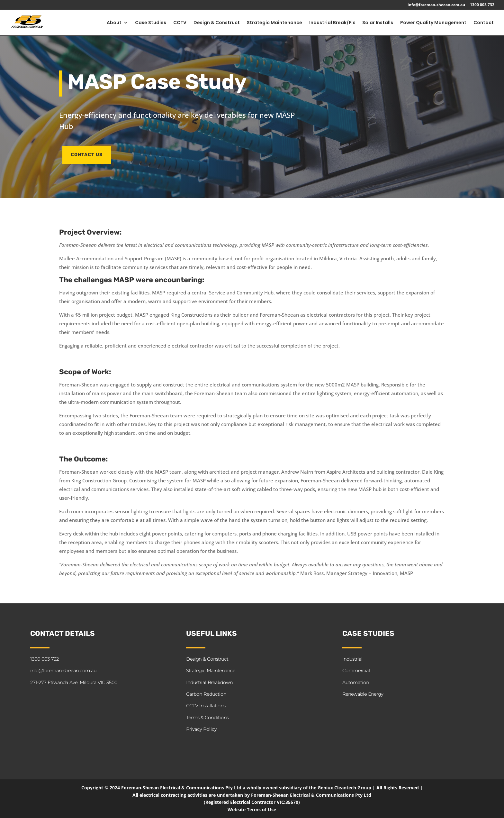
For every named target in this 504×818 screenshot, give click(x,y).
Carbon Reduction (206, 694)
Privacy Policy (201, 729)
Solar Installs (378, 23)
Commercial (356, 671)
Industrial (352, 659)
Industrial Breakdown (209, 683)
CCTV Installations (206, 706)
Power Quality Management (433, 23)
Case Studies (151, 23)
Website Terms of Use (252, 809)
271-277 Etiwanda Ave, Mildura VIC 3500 (74, 683)
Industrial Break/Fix (332, 23)
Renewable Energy (363, 694)
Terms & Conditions (207, 718)
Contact (484, 23)
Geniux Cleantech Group (344, 788)
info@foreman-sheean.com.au (436, 5)
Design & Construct (217, 23)
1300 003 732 (482, 5)
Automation (356, 683)
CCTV (180, 23)
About (114, 23)
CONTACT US (87, 155)
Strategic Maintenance (274, 23)
